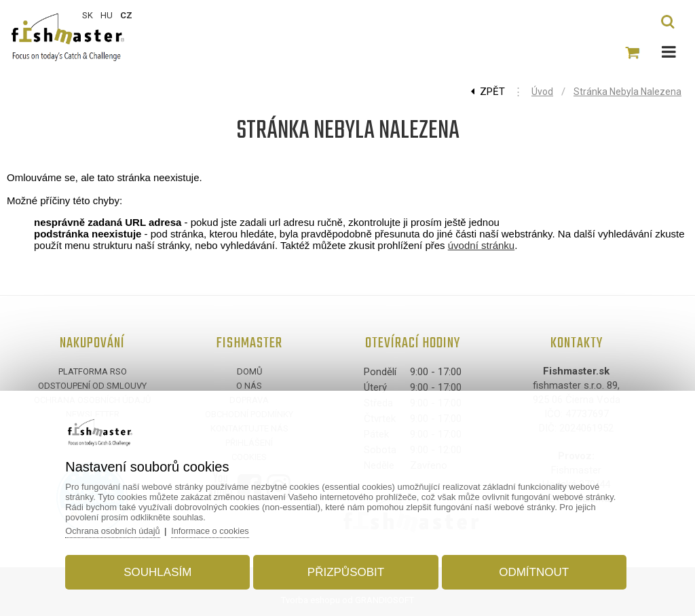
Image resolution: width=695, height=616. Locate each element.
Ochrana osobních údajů (117, 530)
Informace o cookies (217, 530)
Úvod (542, 92)
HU (107, 15)
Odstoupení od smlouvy (92, 386)
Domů (249, 371)
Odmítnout (531, 571)
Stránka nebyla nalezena (627, 92)
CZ (126, 15)
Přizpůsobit (346, 571)
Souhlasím (160, 571)
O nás (249, 386)
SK (88, 15)
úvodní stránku (481, 245)
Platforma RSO (93, 371)
